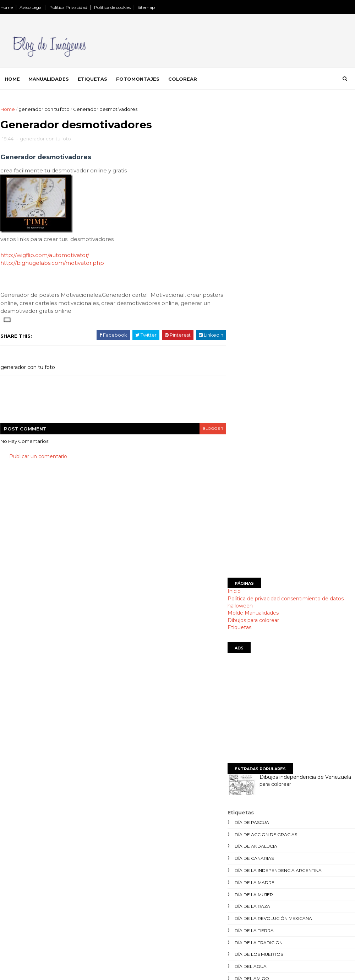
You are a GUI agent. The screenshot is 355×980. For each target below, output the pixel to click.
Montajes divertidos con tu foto (160, 906)
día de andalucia (256, 484)
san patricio (250, 737)
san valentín (250, 749)
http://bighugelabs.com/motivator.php (52, 264)
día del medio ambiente (263, 640)
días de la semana (256, 677)
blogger (196, 430)
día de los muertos (258, 592)
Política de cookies (112, 7)
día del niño (249, 652)
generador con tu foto (44, 109)
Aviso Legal (31, 7)
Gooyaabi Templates (109, 971)
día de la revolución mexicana (273, 556)
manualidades (252, 700)
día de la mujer (253, 532)
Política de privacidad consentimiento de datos (285, 236)
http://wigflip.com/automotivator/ (44, 256)
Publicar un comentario (38, 457)
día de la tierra (254, 569)
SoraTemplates (39, 971)
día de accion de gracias (266, 472)
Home (6, 7)
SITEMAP (133, 940)
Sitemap (146, 7)
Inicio (234, 229)
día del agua (250, 604)
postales (246, 725)
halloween (240, 244)
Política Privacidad (68, 7)
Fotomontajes (137, 79)
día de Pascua (252, 460)
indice (128, 948)
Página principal (141, 883)
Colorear (182, 79)
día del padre (252, 665)
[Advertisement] (291, 155)
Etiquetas (92, 79)
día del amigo (252, 617)
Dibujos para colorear (253, 258)
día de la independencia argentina (278, 508)
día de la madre (254, 520)
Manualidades (48, 79)
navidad (245, 713)
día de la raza (252, 544)
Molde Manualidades (253, 251)
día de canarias (254, 496)
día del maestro (255, 629)
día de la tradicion (258, 580)
